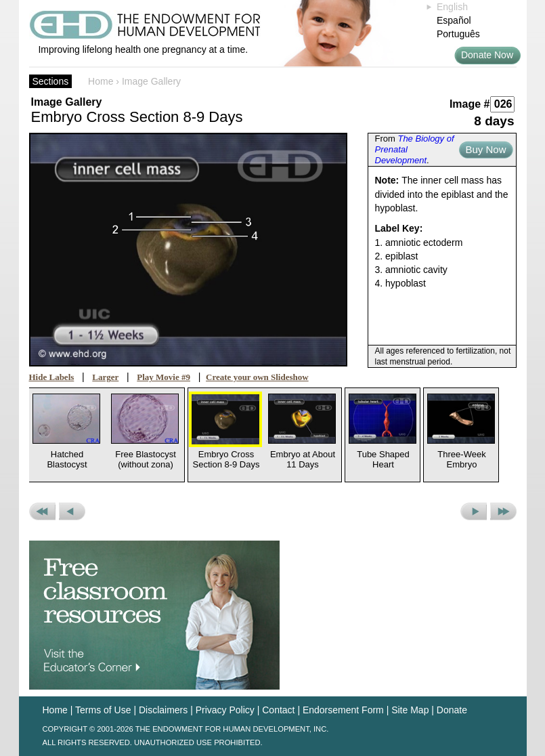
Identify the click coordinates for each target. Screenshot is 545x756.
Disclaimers (163, 710)
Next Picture (474, 511)
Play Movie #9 (163, 377)
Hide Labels (52, 377)
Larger (105, 377)
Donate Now (487, 55)
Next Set (503, 511)
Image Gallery (151, 81)
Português (458, 34)
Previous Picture (72, 511)
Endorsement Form (343, 710)
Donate (452, 710)
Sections (51, 81)
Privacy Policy (225, 710)
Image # (470, 104)
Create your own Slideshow (257, 377)
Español (454, 20)
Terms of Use (103, 710)
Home (101, 81)
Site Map (410, 710)
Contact (278, 710)
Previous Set (42, 511)
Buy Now (485, 149)
